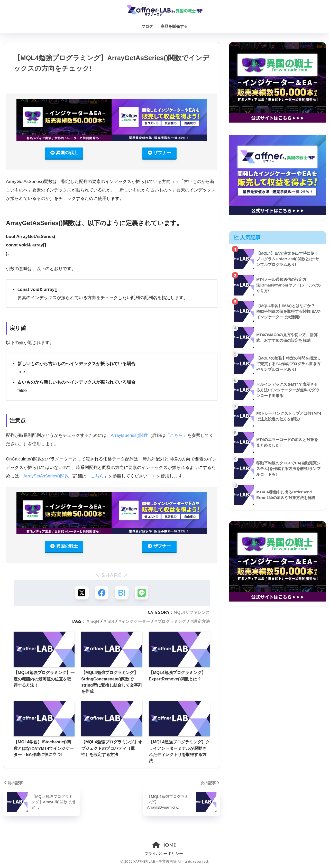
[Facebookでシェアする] (101, 594)
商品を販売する (174, 26)
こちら (177, 436)
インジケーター (136, 623)
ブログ (147, 26)
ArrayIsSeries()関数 (130, 436)
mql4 (94, 623)
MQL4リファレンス (192, 614)
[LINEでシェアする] (143, 594)
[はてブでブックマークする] (122, 594)
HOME (164, 846)
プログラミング (172, 623)
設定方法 (202, 623)
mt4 (110, 623)
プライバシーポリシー (164, 855)
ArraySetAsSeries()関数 (47, 476)
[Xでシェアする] (81, 594)
